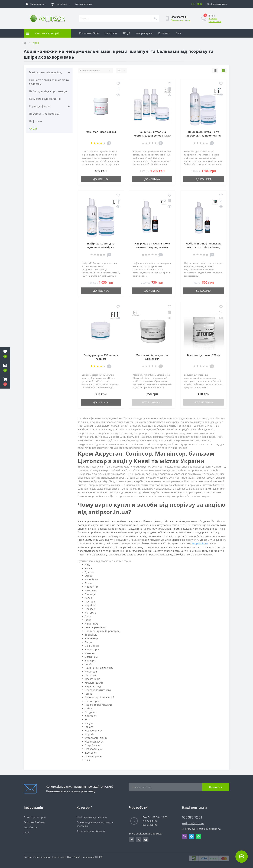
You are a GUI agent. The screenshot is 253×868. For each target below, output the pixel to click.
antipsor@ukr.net (193, 823)
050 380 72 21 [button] (192, 817)
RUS (193, 4)
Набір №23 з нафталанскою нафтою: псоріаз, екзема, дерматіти (204, 247)
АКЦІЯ (126, 33)
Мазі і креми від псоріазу (46, 72)
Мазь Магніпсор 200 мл (101, 132)
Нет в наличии (152, 402)
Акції (27, 832)
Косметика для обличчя (45, 99)
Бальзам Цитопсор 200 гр (204, 355)
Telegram (192, 836)
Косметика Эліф (89, 33)
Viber (184, 836)
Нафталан (111, 33)
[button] (5, 382)
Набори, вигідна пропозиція (48, 91)
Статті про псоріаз (35, 817)
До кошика (101, 179)
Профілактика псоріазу (44, 114)
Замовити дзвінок (181, 20)
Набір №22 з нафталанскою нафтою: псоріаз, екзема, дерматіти (152, 247)
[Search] (155, 18)
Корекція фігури (40, 106)
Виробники (30, 827)
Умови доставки (83, 4)
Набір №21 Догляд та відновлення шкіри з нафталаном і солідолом (101, 247)
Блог (179, 33)
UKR (200, 4)
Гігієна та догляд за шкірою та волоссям (49, 82)
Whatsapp (199, 836)
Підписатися (216, 787)
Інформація (144, 33)
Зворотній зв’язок (34, 822)
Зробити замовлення (215, 20)
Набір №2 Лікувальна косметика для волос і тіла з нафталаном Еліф (152, 136)
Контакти (164, 33)
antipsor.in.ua (200, 543)
